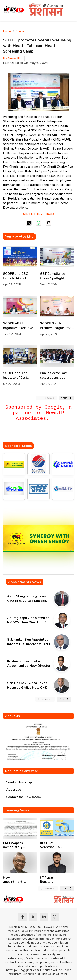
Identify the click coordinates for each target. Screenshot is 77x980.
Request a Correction (22, 771)
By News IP (12, 58)
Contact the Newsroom (24, 797)
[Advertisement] (40, 434)
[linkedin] (44, 917)
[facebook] (23, 917)
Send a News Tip (19, 782)
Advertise (14, 790)
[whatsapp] (55, 917)
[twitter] (33, 917)
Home (7, 31)
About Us (13, 716)
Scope (20, 31)
